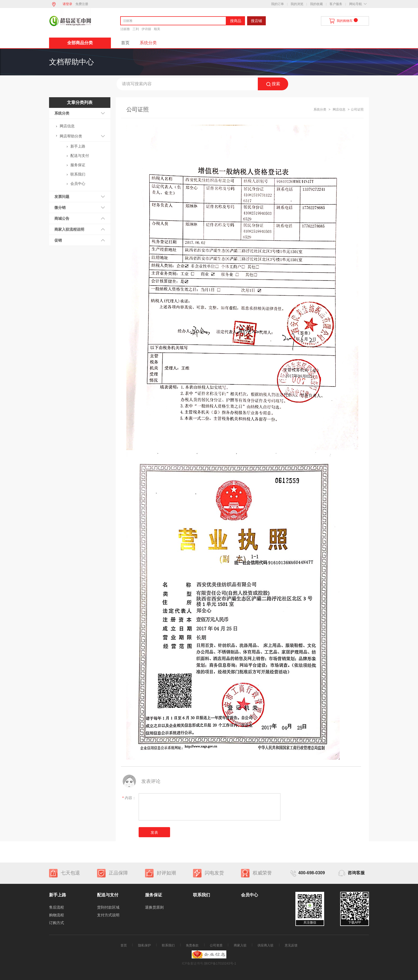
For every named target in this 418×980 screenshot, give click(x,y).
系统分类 (148, 43)
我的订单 (278, 4)
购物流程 (57, 915)
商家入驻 (240, 945)
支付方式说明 (108, 915)
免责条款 (192, 945)
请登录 (67, 4)
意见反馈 (291, 945)
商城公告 (62, 218)
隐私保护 (144, 945)
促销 (58, 240)
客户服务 (336, 4)
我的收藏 (316, 4)
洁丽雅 (125, 29)
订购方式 (57, 923)
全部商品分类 (80, 43)
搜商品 (236, 21)
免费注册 (82, 4)
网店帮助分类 (71, 136)
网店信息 (67, 126)
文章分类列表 (80, 102)
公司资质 (216, 945)
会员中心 (78, 184)
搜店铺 (256, 21)
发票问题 (62, 197)
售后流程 (57, 907)
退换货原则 (154, 907)
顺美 (157, 29)
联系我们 (78, 174)
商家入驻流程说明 (69, 229)
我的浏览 (297, 4)
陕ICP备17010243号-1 (220, 963)
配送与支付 (80, 156)
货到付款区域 (108, 907)
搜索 (273, 84)
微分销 (60, 208)
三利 (136, 29)
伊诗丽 (146, 29)
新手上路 (78, 146)
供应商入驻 (266, 945)
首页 (125, 43)
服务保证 (78, 165)
